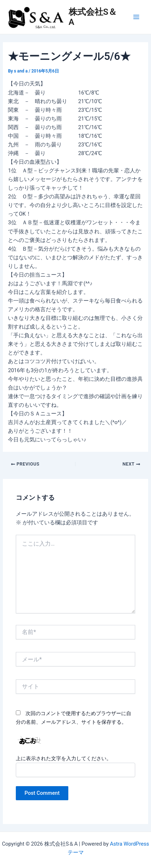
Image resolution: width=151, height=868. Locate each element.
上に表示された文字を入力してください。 (64, 758)
